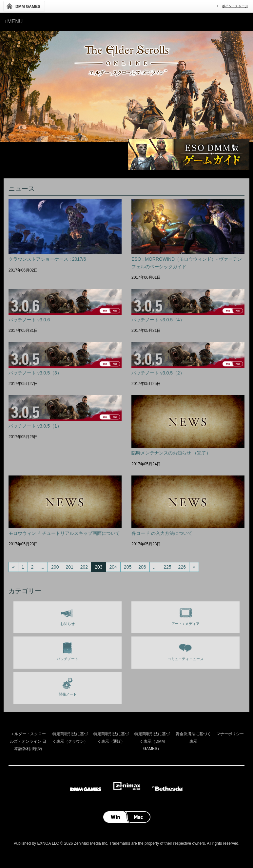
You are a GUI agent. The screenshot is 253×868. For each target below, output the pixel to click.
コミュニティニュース (185, 650)
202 (84, 567)
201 (69, 567)
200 (55, 567)
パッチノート (68, 650)
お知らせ (68, 615)
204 (113, 567)
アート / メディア (185, 615)
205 (128, 567)
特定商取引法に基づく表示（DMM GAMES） (152, 741)
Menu (13, 21)
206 (142, 567)
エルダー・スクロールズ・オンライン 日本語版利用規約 (28, 741)
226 (182, 567)
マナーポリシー (230, 734)
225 (167, 567)
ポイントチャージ (235, 6)
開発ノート (68, 686)
